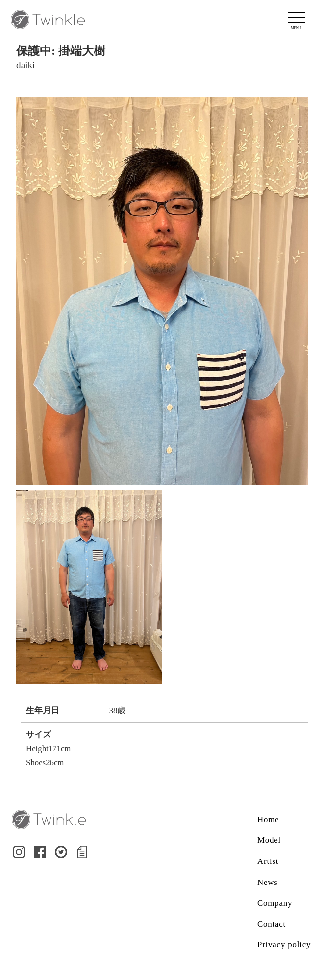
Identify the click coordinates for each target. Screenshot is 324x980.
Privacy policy (284, 944)
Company (275, 903)
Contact (272, 924)
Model (269, 840)
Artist (268, 861)
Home (268, 820)
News (268, 882)
